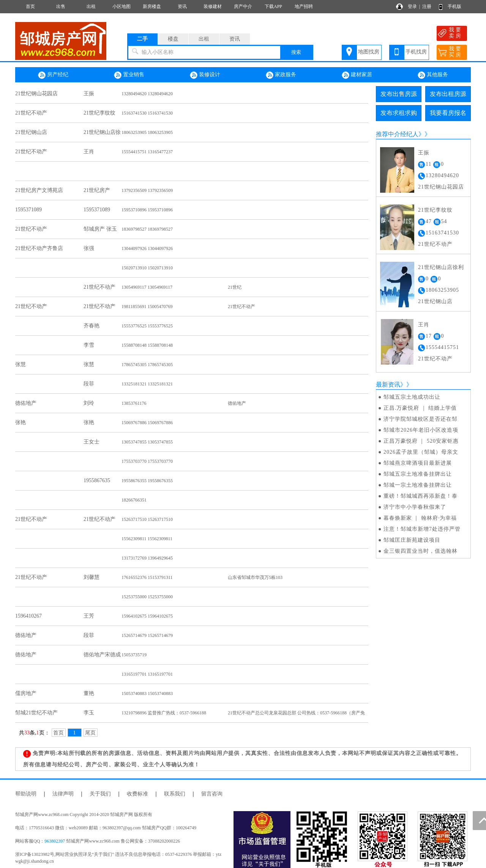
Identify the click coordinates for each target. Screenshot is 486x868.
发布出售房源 (399, 94)
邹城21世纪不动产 (36, 713)
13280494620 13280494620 (147, 94)
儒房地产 (26, 693)
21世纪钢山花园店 (36, 94)
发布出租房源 (448, 94)
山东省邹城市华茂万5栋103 (255, 577)
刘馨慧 (92, 577)
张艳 (21, 422)
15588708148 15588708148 (147, 345)
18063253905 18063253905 (147, 132)
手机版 (454, 6)
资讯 (182, 6)
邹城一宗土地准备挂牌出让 (418, 485)
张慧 (21, 364)
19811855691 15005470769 (147, 307)
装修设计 (205, 75)
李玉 (89, 713)
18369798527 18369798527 (147, 229)
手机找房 (416, 52)
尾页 (90, 733)
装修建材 (213, 6)
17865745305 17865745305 (147, 365)
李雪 (89, 345)
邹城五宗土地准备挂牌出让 (418, 474)
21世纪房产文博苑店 (39, 190)
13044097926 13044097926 (147, 248)
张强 (89, 248)
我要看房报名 (448, 113)
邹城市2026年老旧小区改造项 (421, 430)
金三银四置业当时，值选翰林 (421, 551)
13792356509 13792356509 (147, 190)
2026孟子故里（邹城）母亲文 (421, 452)
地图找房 (369, 52)
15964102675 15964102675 (147, 616)
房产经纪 (53, 75)
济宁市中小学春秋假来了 (415, 507)
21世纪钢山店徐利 (441, 267)
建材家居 (357, 75)
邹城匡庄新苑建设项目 (412, 540)
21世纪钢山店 (31, 132)
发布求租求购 (399, 113)
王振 (89, 94)
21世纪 (235, 287)
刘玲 (89, 403)
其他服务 (433, 75)
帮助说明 (26, 794)
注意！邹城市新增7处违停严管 (422, 529)
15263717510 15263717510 (147, 519)
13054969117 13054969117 (147, 287)
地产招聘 (304, 6)
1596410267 (28, 616)
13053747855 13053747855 (147, 442)
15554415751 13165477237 (147, 152)
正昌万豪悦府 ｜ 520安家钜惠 (421, 441)
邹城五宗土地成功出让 (412, 397)
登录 (412, 6)
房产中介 (243, 6)
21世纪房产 (97, 190)
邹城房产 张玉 (100, 229)
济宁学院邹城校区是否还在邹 (421, 419)
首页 (30, 6)
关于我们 (100, 794)
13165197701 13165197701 (147, 674)
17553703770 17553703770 (147, 461)
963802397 (55, 841)
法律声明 (63, 794)
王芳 (89, 616)
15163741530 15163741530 (147, 113)
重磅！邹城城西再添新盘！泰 (421, 496)
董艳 (89, 693)
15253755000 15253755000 (147, 597)
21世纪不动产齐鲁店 (39, 248)
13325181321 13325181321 (147, 384)
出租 (91, 6)
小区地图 (121, 6)
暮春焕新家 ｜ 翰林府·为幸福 (420, 518)
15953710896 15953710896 (147, 210)
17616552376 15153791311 (147, 577)
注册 (427, 6)
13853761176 (134, 403)
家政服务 (281, 75)
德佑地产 (26, 403)
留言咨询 (212, 794)
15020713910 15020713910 (147, 268)
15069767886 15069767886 (147, 423)
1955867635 (97, 480)
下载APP (273, 6)
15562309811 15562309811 (147, 539)
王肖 (89, 152)
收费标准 (137, 794)
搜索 (296, 52)
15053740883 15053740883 (147, 693)
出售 (61, 6)
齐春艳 (92, 326)
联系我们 (175, 794)
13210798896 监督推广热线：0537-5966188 (164, 713)
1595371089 (28, 210)
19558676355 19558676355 (147, 481)
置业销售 (129, 75)
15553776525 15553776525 (147, 326)
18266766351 (134, 500)
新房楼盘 (152, 6)
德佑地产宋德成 (102, 655)
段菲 (89, 384)
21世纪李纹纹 (99, 113)
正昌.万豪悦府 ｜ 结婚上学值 (420, 408)
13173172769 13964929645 (147, 558)
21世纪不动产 (31, 113)
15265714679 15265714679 (147, 635)
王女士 (92, 442)
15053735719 (134, 655)
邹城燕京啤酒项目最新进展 (418, 463)
